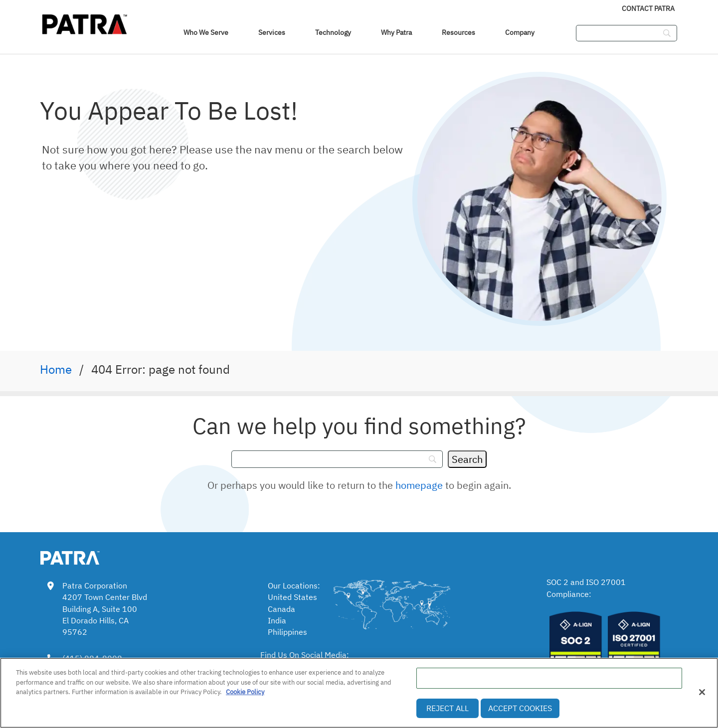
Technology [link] (333, 32)
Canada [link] (281, 609)
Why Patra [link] (396, 32)
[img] (85, 22)
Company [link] (520, 32)
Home (56, 369)
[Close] (702, 692)
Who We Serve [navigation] (206, 32)
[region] (359, 693)
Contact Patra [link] (648, 8)
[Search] (467, 459)
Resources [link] (458, 32)
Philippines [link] (287, 632)
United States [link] (292, 597)
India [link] (277, 620)
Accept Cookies (520, 708)
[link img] (85, 556)
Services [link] (272, 32)
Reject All (448, 708)
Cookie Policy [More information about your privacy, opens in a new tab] (245, 692)
